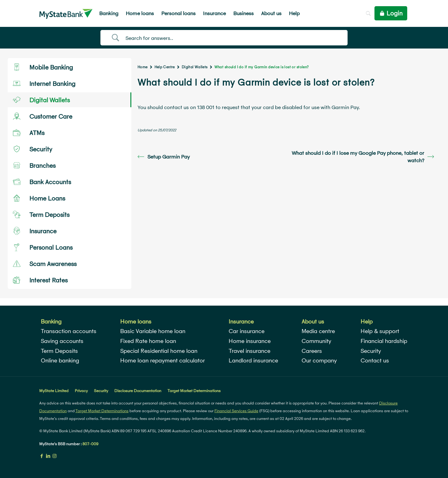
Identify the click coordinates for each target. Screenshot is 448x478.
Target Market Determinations (194, 391)
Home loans (136, 321)
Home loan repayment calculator (163, 360)
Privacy (81, 391)
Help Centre (165, 67)
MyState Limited (54, 391)
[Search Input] (232, 38)
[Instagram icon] (55, 456)
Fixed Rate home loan (148, 341)
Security (371, 351)
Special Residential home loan (159, 351)
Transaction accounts (69, 331)
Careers (312, 351)
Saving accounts (62, 341)
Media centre (318, 331)
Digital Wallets (195, 67)
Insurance (241, 321)
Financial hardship (384, 341)
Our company (319, 360)
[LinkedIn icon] (48, 456)
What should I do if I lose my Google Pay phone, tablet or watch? (363, 157)
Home (143, 67)
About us (313, 321)
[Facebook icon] (42, 456)
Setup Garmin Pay (164, 157)
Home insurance (250, 341)
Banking (51, 321)
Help (367, 321)
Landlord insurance (253, 360)
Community (316, 341)
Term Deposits (59, 351)
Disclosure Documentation (138, 391)
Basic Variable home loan (153, 331)
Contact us (375, 360)
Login (391, 13)
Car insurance (247, 331)
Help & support (380, 331)
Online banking (60, 360)
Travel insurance (249, 351)
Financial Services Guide (236, 411)
